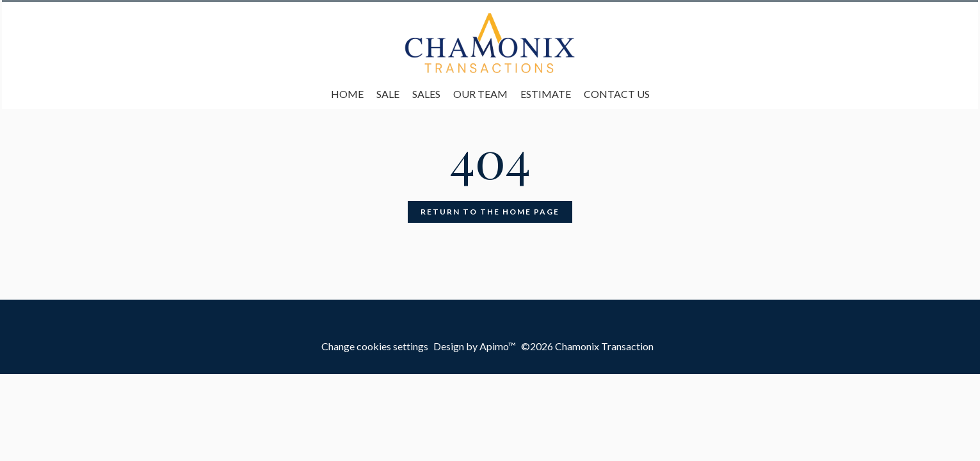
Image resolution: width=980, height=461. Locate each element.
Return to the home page (490, 212)
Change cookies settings (375, 346)
